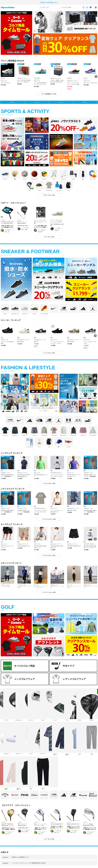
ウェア (60, 101)
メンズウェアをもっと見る (49, 482)
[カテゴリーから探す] (69, 6)
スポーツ (12, 101)
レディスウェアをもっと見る (49, 518)
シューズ (36, 101)
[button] (96, 75)
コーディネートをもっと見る (49, 591)
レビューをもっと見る (49, 235)
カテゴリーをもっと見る (49, 194)
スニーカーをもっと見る (49, 351)
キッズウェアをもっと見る (49, 554)
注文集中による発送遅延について (49, 2)
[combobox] (49, 6)
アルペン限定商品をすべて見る (49, 93)
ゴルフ (84, 101)
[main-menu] (96, 6)
